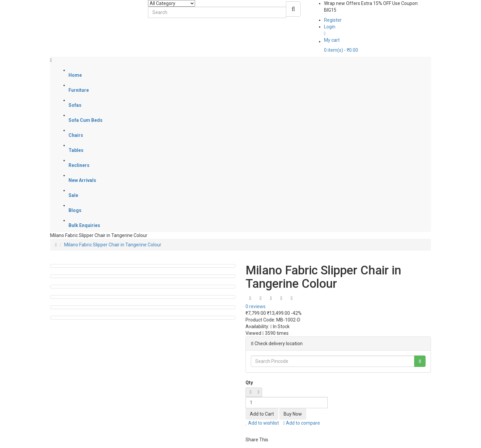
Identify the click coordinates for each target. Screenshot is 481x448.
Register (333, 20)
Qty (249, 383)
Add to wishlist (262, 423)
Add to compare (302, 423)
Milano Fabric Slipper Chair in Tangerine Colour (113, 245)
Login (330, 27)
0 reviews (256, 306)
